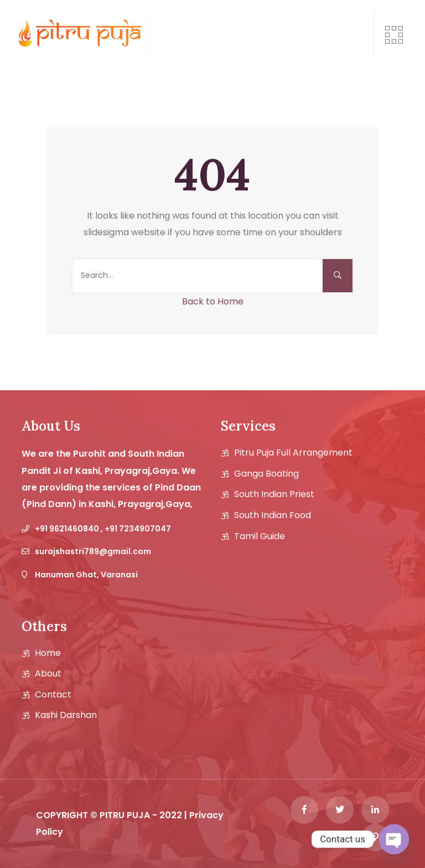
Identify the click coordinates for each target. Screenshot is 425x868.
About (48, 674)
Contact (53, 695)
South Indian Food (273, 515)
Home (48, 653)
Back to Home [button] (213, 301)
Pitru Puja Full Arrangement (293, 453)
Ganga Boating (266, 474)
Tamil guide (260, 536)
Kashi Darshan (66, 715)
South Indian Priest (274, 494)
